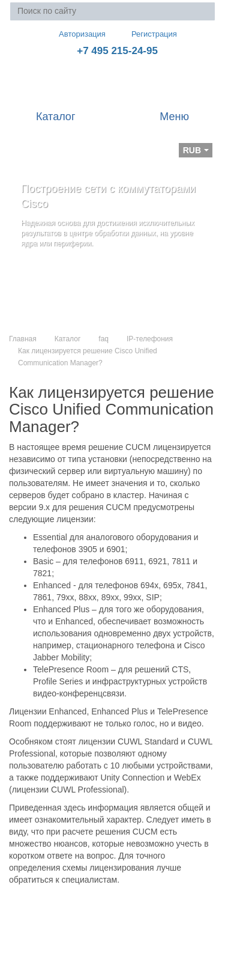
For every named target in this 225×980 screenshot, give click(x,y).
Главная (23, 339)
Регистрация (146, 34)
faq (103, 339)
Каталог (68, 339)
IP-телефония (150, 339)
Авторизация (77, 34)
